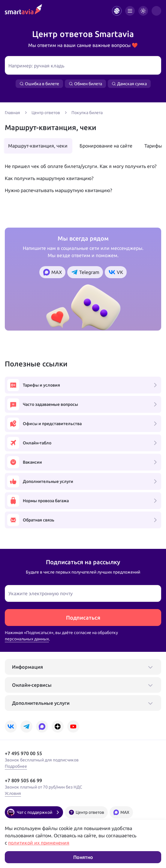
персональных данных (27, 639)
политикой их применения (39, 843)
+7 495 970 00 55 (23, 753)
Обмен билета (85, 84)
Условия (13, 793)
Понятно (83, 857)
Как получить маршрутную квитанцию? (49, 178)
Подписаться (83, 618)
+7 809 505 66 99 (23, 780)
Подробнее (16, 766)
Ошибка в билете (39, 84)
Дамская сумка (129, 84)
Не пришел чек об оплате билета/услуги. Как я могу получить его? (81, 166)
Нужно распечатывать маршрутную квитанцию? (58, 190)
